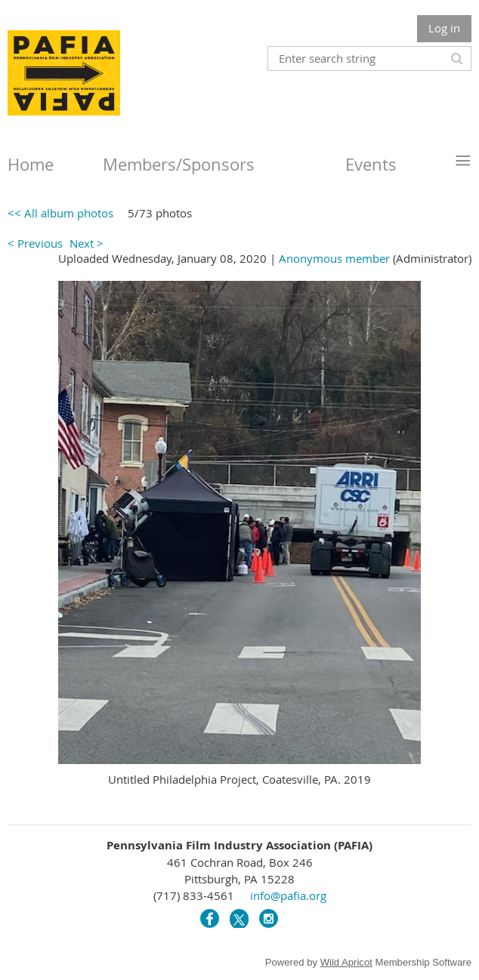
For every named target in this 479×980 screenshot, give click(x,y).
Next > (87, 243)
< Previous (35, 243)
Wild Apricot (346, 962)
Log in (444, 28)
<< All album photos (60, 213)
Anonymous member (334, 258)
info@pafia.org (288, 895)
